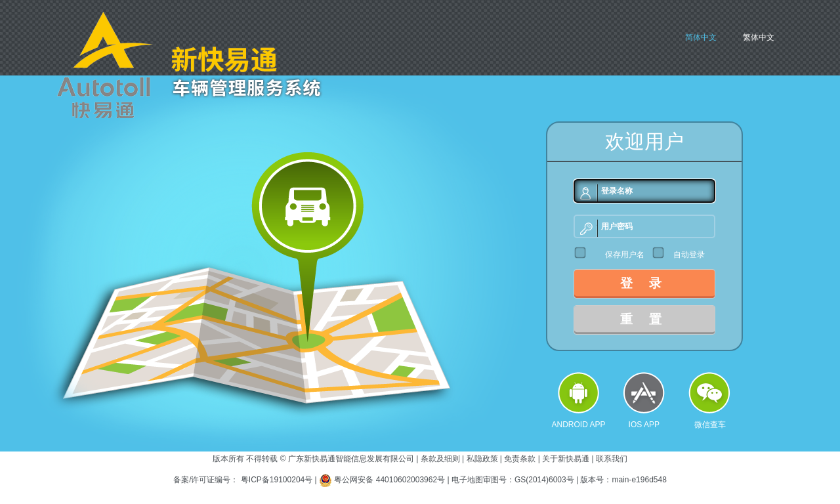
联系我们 (612, 459)
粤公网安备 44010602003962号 (390, 480)
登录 (649, 283)
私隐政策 (482, 459)
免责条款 (520, 459)
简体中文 (701, 37)
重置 (649, 319)
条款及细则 (440, 459)
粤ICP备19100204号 (277, 480)
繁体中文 (759, 37)
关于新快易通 (566, 459)
